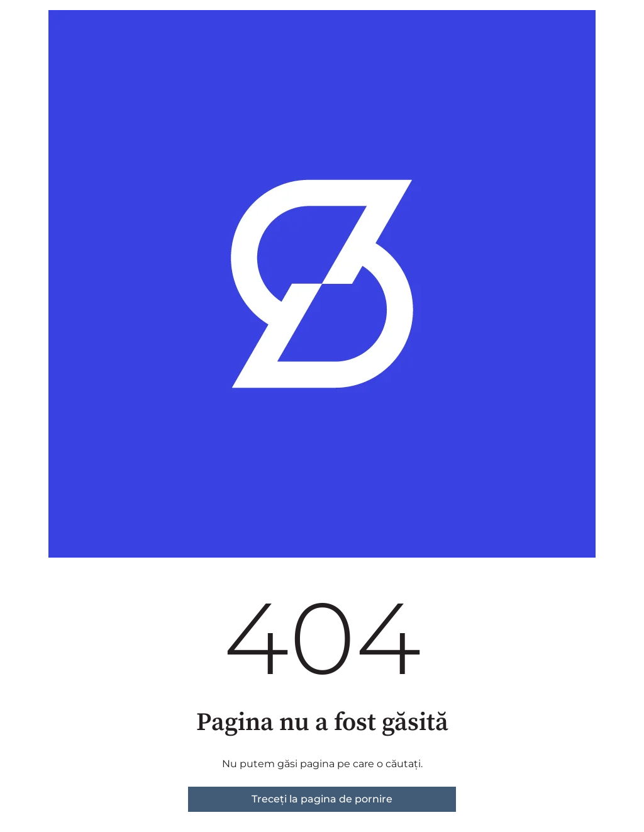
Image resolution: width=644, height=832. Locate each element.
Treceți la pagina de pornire (322, 799)
